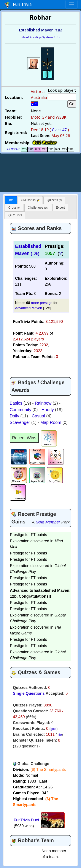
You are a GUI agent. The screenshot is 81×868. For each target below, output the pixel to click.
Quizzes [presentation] (54, 200)
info (59, 735)
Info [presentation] (11, 200)
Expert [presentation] (60, 208)
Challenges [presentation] (38, 208)
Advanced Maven (29, 308)
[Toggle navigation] (71, 4)
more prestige (42, 303)
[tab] (11, 200)
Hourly (48, 410)
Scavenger (21, 422)
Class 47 (59, 130)
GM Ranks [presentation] (30, 200)
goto (54, 729)
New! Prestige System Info (40, 37)
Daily (15, 416)
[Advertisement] (41, 172)
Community (21, 410)
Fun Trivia (18, 5)
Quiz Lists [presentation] (15, 215)
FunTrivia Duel (26, 820)
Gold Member (13, 149)
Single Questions (29, 693)
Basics (17, 403)
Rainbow (44, 403)
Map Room (51, 422)
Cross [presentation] (14, 208)
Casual (39, 416)
